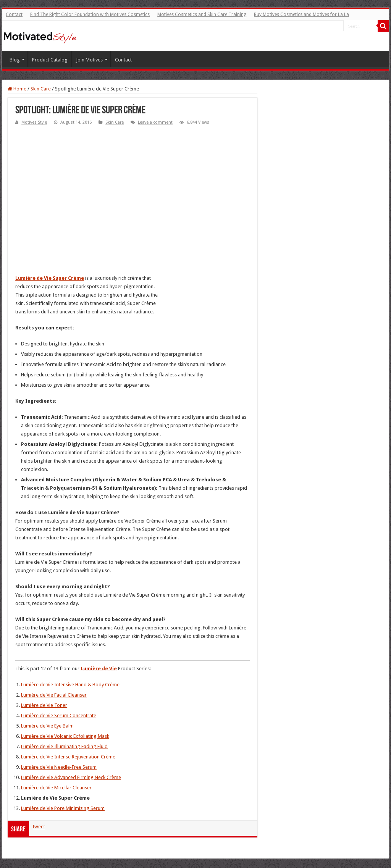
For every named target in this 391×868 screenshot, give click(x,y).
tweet (39, 827)
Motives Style (34, 122)
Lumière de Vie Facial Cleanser (54, 695)
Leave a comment (155, 122)
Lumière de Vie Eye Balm (47, 726)
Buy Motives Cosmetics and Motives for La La (301, 15)
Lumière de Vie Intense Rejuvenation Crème (68, 757)
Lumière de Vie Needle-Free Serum (59, 767)
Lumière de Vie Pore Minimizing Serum (63, 808)
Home (17, 89)
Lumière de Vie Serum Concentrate (59, 716)
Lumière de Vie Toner (44, 705)
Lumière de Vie (99, 669)
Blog (15, 60)
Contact (14, 15)
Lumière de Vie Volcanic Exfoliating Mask (65, 736)
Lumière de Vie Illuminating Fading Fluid (64, 746)
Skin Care (41, 89)
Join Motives (89, 60)
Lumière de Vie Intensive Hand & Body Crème (70, 685)
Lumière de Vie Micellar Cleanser (56, 788)
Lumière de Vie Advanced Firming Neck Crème (71, 777)
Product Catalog (50, 60)
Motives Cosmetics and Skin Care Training (202, 15)
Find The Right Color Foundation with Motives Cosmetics (90, 15)
